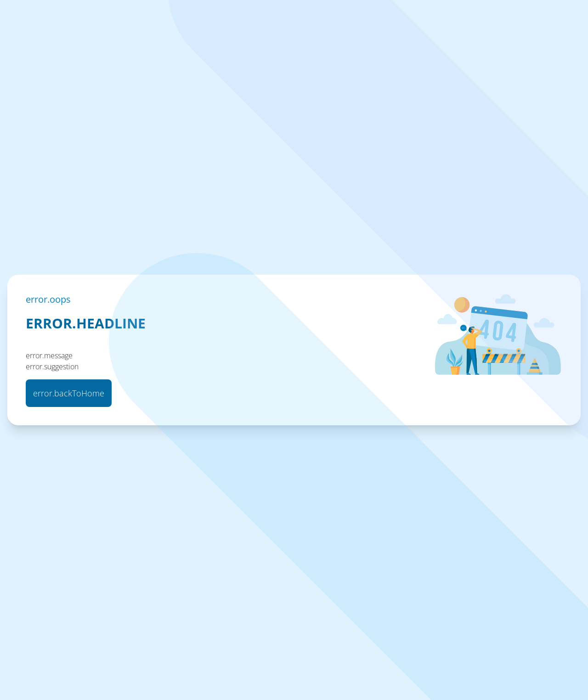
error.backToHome (69, 393)
